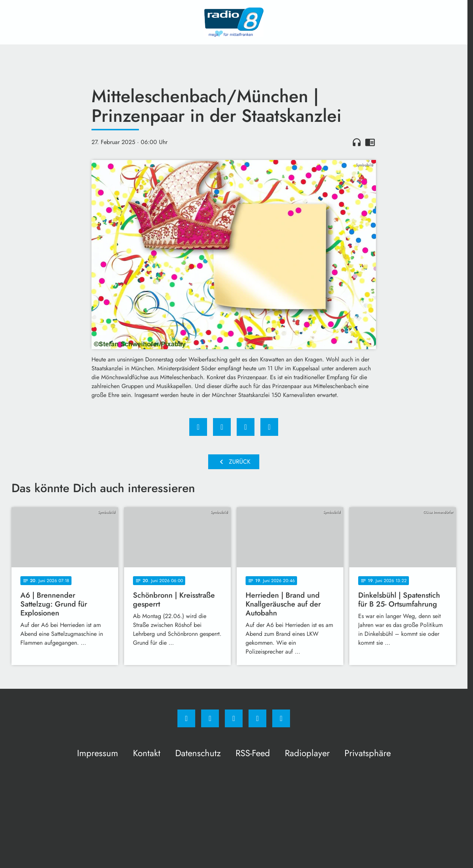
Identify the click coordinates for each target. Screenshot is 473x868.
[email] (281, 718)
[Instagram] (210, 718)
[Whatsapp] (234, 718)
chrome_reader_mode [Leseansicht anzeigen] (370, 142)
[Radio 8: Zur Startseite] (234, 22)
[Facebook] (186, 718)
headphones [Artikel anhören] (357, 142)
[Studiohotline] (257, 718)
